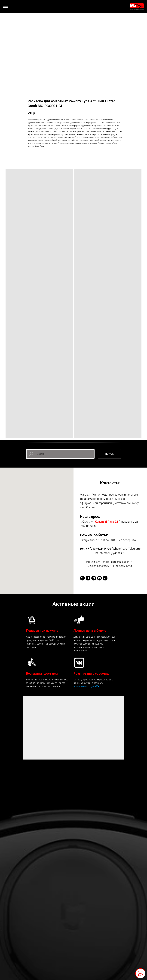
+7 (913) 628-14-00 (98, 549)
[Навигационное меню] (5, 6)
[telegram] (88, 578)
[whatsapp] (99, 578)
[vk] (105, 578)
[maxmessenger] (94, 578)
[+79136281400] (82, 578)
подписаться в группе (85, 686)
